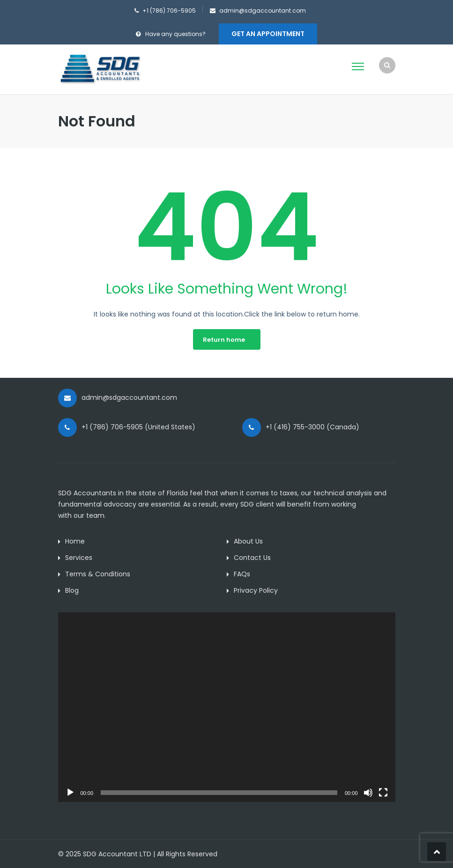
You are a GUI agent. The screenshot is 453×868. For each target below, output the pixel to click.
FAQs (242, 574)
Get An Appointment (268, 34)
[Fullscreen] (383, 793)
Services (79, 558)
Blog (72, 590)
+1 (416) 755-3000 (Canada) (312, 427)
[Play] (70, 793)
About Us (248, 541)
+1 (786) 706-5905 (169, 11)
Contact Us (252, 558)
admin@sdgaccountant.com (263, 11)
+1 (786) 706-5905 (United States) (138, 427)
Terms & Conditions (98, 574)
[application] (227, 707)
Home (75, 541)
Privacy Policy (256, 590)
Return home (224, 340)
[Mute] (368, 793)
